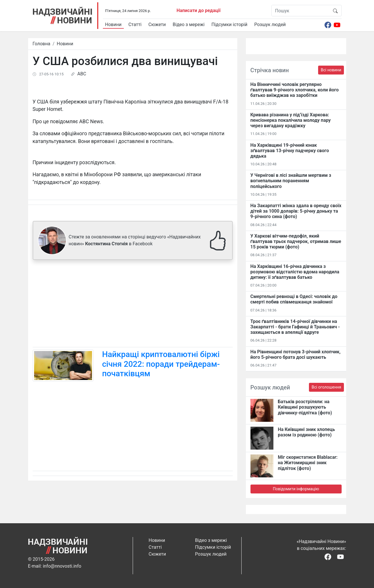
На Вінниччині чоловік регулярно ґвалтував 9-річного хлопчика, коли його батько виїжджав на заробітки (295, 90)
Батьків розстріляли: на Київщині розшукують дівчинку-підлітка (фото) (305, 407)
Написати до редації (199, 10)
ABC (82, 74)
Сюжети (157, 24)
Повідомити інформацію (296, 489)
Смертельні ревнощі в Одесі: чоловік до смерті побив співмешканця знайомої (294, 299)
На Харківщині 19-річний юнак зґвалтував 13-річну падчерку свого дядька (290, 151)
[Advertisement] (133, 305)
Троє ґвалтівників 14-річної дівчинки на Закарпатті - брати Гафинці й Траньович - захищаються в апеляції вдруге (295, 327)
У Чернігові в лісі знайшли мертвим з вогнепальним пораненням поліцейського (291, 181)
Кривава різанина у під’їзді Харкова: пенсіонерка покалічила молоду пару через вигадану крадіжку (291, 120)
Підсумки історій (230, 24)
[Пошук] (300, 11)
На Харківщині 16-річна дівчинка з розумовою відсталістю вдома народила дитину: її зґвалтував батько (295, 272)
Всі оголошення (326, 387)
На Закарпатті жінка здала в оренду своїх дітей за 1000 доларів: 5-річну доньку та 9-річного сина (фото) (296, 211)
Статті (135, 24)
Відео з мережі (189, 24)
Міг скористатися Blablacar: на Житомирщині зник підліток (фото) (308, 463)
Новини (113, 24)
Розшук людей (270, 24)
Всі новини (331, 70)
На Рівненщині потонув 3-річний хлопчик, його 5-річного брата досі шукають (296, 354)
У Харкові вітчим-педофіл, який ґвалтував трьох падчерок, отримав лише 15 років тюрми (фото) (296, 241)
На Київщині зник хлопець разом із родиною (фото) (307, 432)
